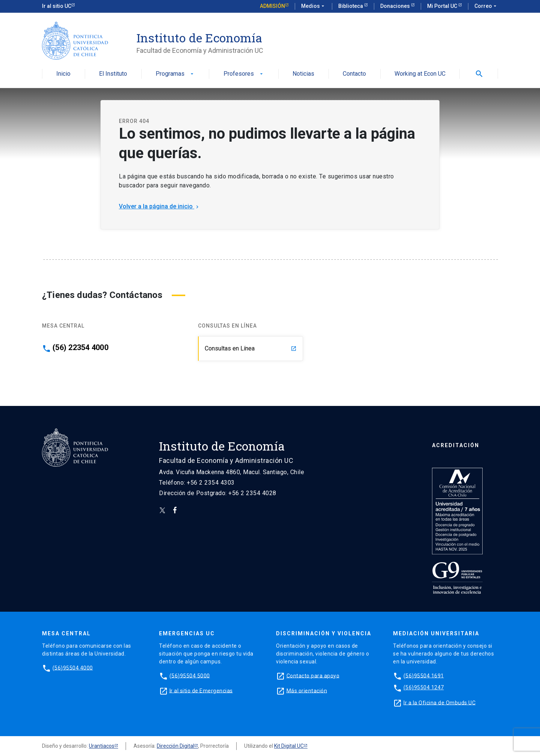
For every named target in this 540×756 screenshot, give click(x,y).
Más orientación (307, 690)
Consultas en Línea (251, 348)
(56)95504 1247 (424, 687)
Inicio (63, 74)
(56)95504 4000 (73, 668)
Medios (313, 6)
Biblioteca (351, 6)
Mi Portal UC (443, 6)
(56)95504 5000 (190, 675)
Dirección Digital (175, 746)
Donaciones (396, 6)
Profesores (244, 74)
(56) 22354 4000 (80, 347)
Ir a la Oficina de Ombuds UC (439, 702)
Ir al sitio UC (57, 6)
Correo (486, 6)
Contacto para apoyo (313, 675)
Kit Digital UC (289, 746)
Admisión (272, 6)
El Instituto (113, 74)
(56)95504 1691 (424, 675)
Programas (175, 74)
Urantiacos (102, 746)
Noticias (303, 74)
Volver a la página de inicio (160, 206)
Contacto (354, 74)
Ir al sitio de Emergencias (201, 690)
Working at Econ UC (420, 74)
